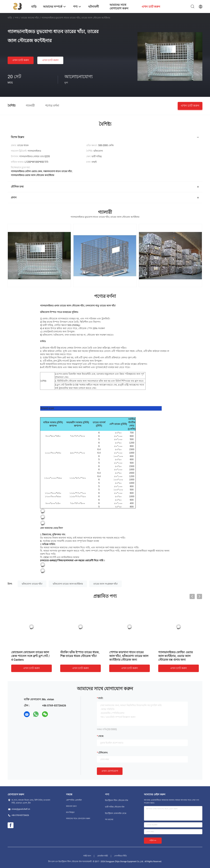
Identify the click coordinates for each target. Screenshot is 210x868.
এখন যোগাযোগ (110, 771)
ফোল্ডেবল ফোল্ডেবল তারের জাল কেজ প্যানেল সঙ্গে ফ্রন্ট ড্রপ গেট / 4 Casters (31, 656)
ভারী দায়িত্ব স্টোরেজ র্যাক (115, 807)
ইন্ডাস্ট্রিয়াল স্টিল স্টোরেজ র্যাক (117, 800)
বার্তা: (101, 698)
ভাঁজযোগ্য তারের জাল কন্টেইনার (68, 584)
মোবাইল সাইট (103, 856)
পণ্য (17, 18)
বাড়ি (10, 18)
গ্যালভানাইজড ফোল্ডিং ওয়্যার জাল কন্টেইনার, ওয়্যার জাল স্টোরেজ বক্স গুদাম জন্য (176, 656)
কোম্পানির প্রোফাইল (74, 800)
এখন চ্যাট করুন (21, 60)
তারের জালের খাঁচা (30, 18)
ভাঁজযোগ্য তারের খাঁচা (32, 584)
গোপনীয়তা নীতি (120, 856)
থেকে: (101, 736)
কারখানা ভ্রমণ (71, 806)
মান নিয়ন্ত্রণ (70, 812)
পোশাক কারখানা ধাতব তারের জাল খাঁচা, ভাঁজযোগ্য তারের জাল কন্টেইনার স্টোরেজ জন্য (129, 656)
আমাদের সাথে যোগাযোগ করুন (78, 819)
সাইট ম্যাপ (87, 856)
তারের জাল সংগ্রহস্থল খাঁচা (105, 584)
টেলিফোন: (103, 753)
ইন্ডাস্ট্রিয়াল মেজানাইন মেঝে (116, 813)
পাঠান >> (153, 840)
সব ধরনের (109, 819)
